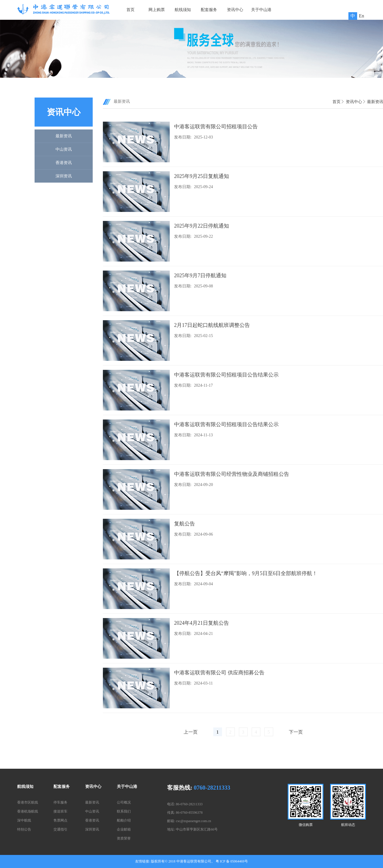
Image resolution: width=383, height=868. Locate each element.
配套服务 (209, 10)
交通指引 (60, 829)
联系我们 (124, 811)
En (361, 16)
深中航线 (24, 820)
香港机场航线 (28, 811)
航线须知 (183, 10)
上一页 (191, 732)
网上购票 (157, 10)
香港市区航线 (28, 802)
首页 (130, 10)
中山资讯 (64, 149)
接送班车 (60, 811)
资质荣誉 (124, 838)
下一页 (296, 732)
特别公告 (24, 829)
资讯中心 (235, 10)
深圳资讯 (64, 176)
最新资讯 (64, 136)
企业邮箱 (124, 829)
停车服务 (60, 802)
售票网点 (60, 820)
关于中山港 (261, 10)
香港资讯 (64, 163)
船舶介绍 (124, 820)
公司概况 (124, 802)
